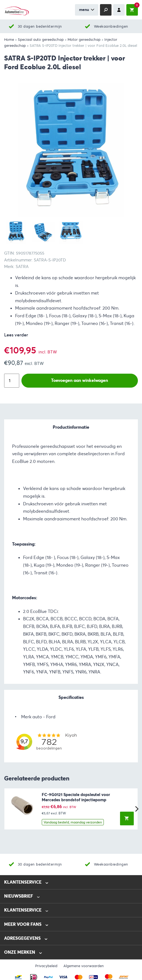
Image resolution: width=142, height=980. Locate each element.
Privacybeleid (46, 966)
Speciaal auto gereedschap (41, 40)
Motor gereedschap (84, 40)
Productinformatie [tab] (71, 427)
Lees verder (16, 335)
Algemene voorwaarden (84, 966)
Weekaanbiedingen (111, 26)
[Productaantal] (12, 381)
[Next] (136, 809)
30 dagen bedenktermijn (40, 26)
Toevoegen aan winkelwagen (80, 380)
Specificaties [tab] (71, 697)
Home (9, 40)
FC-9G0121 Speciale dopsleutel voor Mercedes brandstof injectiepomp (76, 797)
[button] (127, 818)
